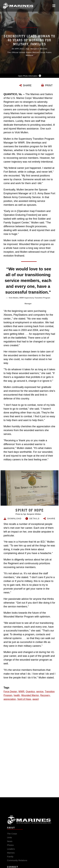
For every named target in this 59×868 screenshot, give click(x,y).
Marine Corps (29, 825)
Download (15, 519)
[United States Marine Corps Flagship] (18, 6)
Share (51, 519)
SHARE (27, 85)
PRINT (49, 85)
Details (34, 519)
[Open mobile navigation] (54, 6)
